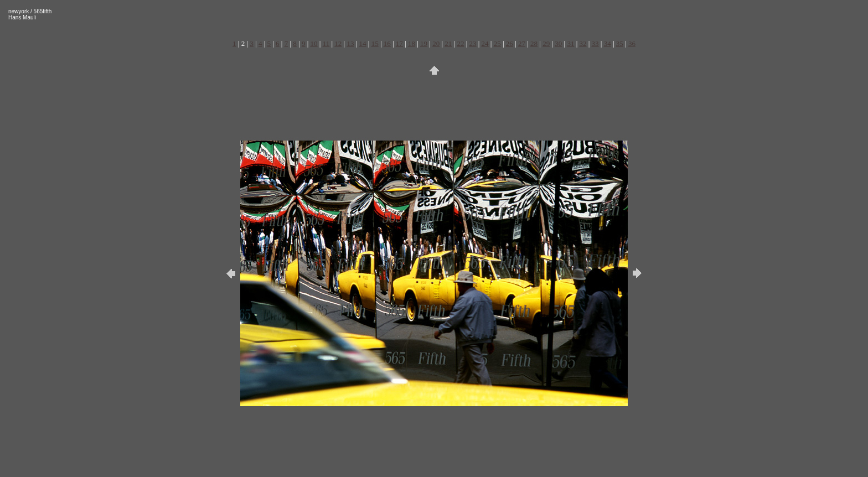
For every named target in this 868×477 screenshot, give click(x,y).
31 (570, 43)
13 (350, 43)
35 (620, 43)
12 (338, 43)
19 (424, 43)
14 (363, 43)
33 (595, 43)
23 (473, 43)
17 (399, 43)
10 (314, 43)
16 (387, 43)
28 (534, 43)
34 (608, 43)
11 (326, 43)
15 (375, 43)
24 (485, 43)
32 (583, 43)
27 (522, 43)
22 (460, 43)
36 (632, 43)
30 (558, 43)
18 (412, 43)
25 (497, 43)
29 (546, 43)
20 (436, 43)
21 (448, 43)
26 (510, 43)
